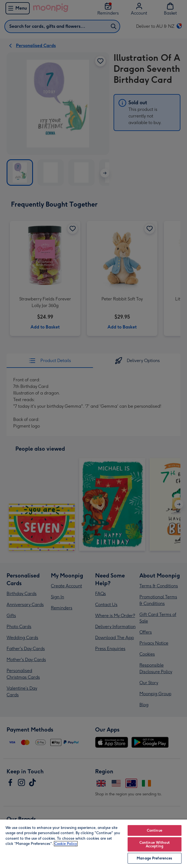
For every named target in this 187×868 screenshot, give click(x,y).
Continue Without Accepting (155, 844)
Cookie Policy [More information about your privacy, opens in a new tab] (66, 844)
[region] (94, 844)
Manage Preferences (154, 858)
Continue (155, 830)
